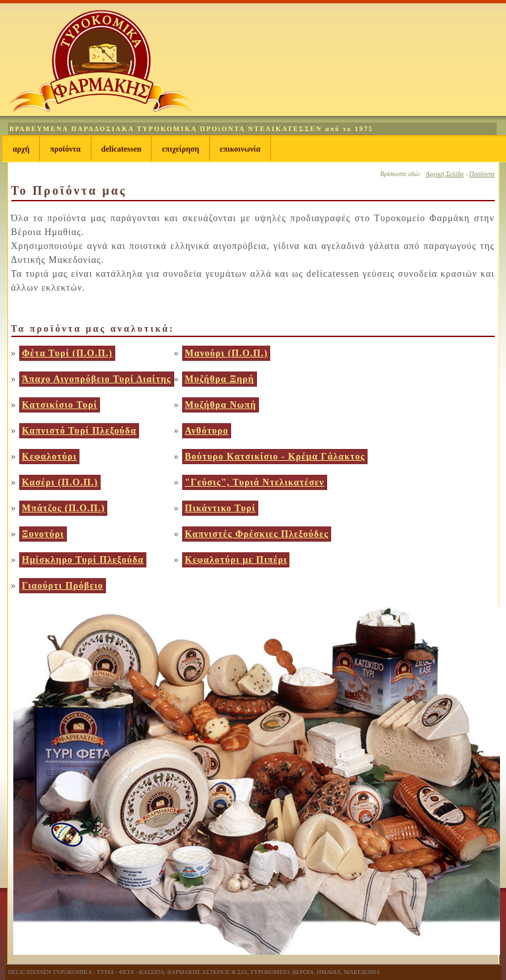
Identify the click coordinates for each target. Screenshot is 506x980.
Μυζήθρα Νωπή (221, 405)
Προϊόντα (65, 149)
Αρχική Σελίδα (445, 174)
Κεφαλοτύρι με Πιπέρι (236, 560)
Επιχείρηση (180, 149)
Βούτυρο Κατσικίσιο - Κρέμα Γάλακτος (275, 457)
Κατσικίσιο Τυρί (60, 405)
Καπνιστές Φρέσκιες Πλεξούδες (257, 534)
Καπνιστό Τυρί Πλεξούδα (79, 431)
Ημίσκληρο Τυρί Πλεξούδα (83, 560)
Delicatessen (122, 149)
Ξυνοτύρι (43, 534)
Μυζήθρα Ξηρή (220, 379)
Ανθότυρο (207, 431)
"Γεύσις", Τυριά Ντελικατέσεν (255, 482)
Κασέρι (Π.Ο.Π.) (60, 482)
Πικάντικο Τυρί (220, 508)
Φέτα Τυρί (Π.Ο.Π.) (67, 353)
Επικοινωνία (240, 149)
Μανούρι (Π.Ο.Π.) (226, 353)
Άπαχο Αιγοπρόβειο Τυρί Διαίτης (97, 379)
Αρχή (21, 149)
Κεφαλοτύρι (49, 457)
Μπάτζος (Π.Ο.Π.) (63, 508)
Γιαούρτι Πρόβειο (63, 586)
